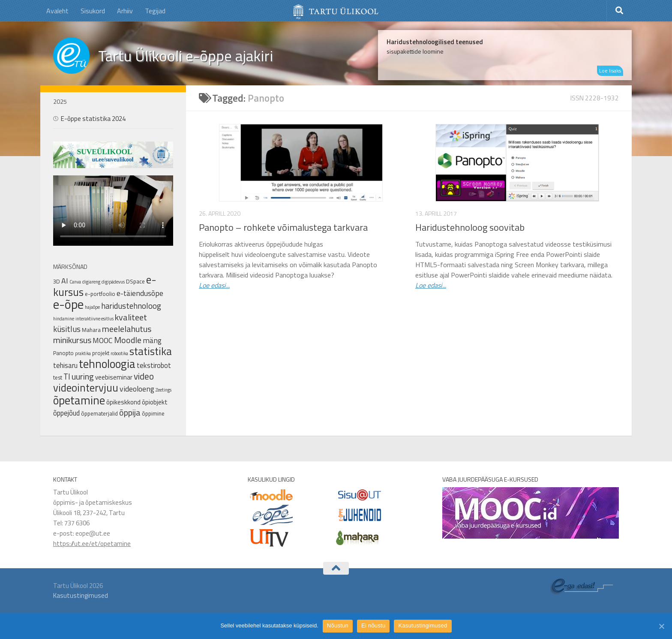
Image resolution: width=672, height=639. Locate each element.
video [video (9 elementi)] (144, 376)
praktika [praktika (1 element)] (83, 353)
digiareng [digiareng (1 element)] (91, 282)
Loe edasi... (214, 285)
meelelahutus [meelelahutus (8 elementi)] (127, 329)
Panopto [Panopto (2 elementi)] (63, 353)
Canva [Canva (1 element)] (75, 282)
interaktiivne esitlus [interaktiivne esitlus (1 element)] (94, 319)
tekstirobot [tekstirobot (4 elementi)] (154, 365)
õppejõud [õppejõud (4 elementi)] (66, 413)
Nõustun (338, 625)
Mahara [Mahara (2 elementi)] (91, 330)
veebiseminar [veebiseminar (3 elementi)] (114, 377)
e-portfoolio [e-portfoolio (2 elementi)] (100, 294)
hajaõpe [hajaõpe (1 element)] (92, 307)
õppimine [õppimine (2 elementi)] (153, 413)
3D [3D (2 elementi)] (57, 281)
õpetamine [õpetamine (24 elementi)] (79, 400)
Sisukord (93, 11)
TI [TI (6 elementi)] (67, 377)
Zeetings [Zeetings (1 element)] (163, 390)
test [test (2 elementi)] (58, 377)
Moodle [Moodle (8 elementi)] (128, 340)
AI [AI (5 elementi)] (65, 281)
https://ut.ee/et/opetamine (92, 544)
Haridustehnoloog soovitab (470, 227)
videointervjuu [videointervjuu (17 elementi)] (86, 388)
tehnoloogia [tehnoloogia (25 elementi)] (107, 364)
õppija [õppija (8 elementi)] (130, 412)
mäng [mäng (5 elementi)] (152, 340)
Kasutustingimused (81, 595)
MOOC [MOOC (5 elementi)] (103, 340)
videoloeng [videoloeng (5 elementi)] (137, 389)
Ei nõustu (373, 625)
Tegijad (155, 11)
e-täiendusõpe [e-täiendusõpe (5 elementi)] (140, 293)
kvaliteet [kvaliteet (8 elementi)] (131, 317)
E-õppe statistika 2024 (93, 119)
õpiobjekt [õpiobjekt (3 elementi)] (155, 402)
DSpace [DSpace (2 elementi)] (135, 281)
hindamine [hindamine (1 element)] (64, 319)
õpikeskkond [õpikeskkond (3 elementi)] (123, 402)
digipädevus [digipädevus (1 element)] (113, 282)
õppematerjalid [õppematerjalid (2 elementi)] (99, 413)
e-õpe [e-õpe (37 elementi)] (68, 304)
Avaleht (57, 11)
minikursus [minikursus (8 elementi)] (72, 340)
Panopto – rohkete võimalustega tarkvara (283, 227)
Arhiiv (125, 11)
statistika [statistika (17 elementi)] (151, 351)
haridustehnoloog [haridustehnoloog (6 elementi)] (131, 306)
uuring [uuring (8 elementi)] (83, 376)
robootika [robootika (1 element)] (119, 353)
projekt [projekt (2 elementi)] (101, 353)
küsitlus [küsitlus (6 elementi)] (67, 329)
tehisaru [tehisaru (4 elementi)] (65, 365)
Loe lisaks (610, 71)
